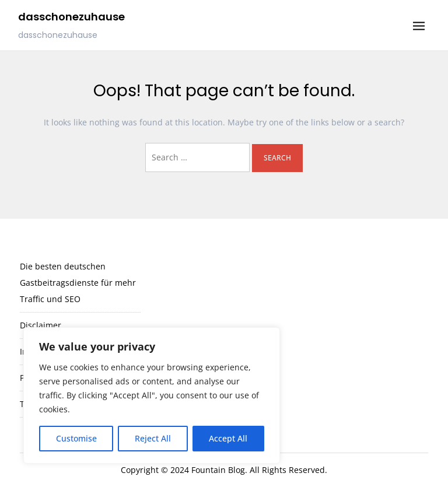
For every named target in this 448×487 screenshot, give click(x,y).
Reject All (153, 438)
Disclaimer (41, 325)
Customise (76, 438)
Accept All (228, 438)
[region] (152, 395)
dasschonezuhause (71, 17)
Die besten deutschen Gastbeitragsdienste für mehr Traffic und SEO (78, 283)
